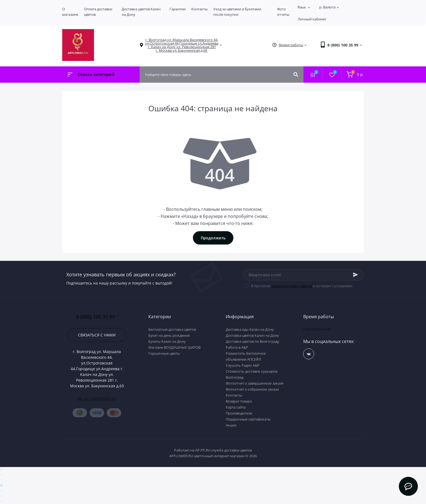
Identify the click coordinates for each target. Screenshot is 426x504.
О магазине (70, 12)
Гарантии (178, 9)
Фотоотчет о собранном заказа (252, 389)
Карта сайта (236, 407)
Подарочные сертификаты (248, 419)
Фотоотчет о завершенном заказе (255, 383)
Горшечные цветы (164, 353)
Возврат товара (239, 401)
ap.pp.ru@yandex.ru (97, 398)
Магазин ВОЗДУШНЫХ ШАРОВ (174, 347)
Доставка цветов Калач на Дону (252, 335)
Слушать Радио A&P (243, 365)
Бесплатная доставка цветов (172, 329)
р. (329, 7)
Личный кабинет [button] (312, 19)
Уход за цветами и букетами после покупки (237, 12)
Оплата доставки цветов (292, 286)
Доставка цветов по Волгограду (253, 341)
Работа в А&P (237, 347)
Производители (239, 413)
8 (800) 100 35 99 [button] (97, 317)
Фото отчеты (283, 12)
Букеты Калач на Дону (167, 341)
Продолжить (213, 238)
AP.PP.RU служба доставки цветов (224, 450)
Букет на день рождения (169, 335)
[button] (182, 45)
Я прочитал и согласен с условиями (302, 286)
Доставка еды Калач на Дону (250, 329)
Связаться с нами (97, 335)
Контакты (199, 9)
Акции (231, 425)
